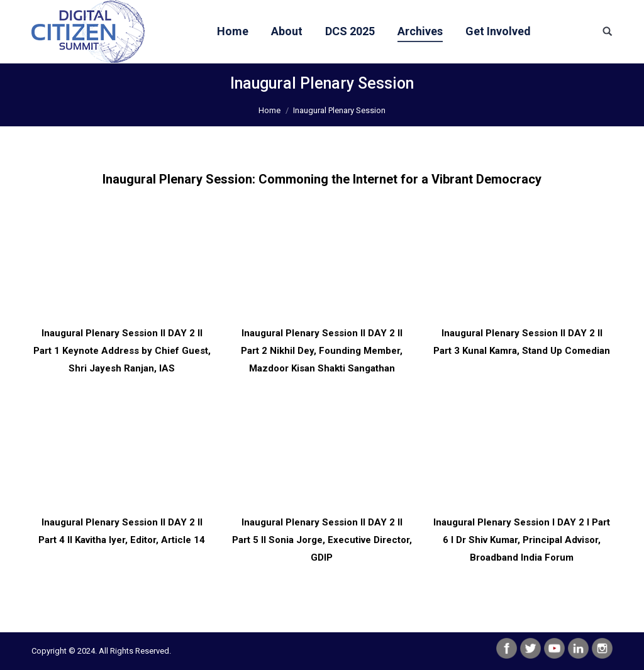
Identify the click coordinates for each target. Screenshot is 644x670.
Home (269, 110)
